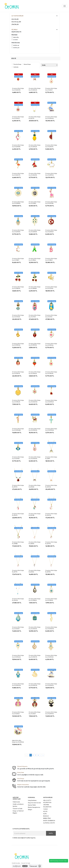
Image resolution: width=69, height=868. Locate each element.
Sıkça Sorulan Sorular (34, 803)
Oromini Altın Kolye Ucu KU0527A (35, 656)
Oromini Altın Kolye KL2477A (18, 571)
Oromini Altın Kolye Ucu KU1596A (18, 344)
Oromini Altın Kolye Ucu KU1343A (51, 373)
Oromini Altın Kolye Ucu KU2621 (51, 89)
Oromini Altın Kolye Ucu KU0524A (35, 458)
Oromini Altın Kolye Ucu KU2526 (18, 713)
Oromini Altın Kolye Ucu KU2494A (51, 713)
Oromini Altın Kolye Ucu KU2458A (18, 146)
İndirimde (16, 67)
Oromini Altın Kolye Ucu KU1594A (51, 344)
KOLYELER (15, 19)
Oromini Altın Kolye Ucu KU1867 (18, 259)
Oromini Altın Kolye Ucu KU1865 (51, 259)
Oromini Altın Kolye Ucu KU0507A (35, 685)
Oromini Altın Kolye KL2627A (35, 118)
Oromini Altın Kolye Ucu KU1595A (35, 344)
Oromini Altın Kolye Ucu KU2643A (18, 89)
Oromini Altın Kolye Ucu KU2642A (35, 89)
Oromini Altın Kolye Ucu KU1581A (51, 600)
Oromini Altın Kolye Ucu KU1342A (18, 401)
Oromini (15, 40)
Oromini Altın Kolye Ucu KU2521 (35, 713)
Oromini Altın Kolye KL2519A (18, 486)
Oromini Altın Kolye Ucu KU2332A (51, 231)
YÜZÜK (45, 809)
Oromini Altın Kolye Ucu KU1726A (18, 316)
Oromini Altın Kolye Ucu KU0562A (18, 656)
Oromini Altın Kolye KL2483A (35, 543)
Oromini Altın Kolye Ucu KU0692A (35, 401)
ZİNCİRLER (15, 24)
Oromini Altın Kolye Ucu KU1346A (35, 373)
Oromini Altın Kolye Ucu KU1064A (35, 628)
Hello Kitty (16, 37)
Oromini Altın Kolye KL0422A (18, 600)
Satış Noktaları (32, 800)
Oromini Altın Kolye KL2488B (18, 543)
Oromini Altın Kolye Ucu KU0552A (51, 401)
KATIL (51, 833)
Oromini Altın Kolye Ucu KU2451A (51, 146)
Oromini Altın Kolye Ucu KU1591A (18, 373)
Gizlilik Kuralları (16, 863)
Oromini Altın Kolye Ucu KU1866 (35, 259)
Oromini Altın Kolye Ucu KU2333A (35, 231)
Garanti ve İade (17, 809)
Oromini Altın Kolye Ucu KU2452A (35, 146)
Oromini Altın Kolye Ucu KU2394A (51, 174)
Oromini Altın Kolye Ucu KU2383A (18, 203)
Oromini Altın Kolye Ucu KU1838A (35, 288)
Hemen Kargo (27, 64)
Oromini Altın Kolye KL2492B (35, 514)
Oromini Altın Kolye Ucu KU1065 (18, 628)
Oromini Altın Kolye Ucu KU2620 (18, 118)
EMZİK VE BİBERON (49, 821)
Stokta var (16, 45)
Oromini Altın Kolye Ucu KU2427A (18, 174)
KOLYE (45, 811)
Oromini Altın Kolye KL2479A (51, 543)
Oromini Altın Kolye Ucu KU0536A (51, 429)
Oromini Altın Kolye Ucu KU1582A (35, 600)
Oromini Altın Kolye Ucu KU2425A (35, 174)
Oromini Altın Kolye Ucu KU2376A (18, 231)
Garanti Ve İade (26, 863)
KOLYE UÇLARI (16, 22)
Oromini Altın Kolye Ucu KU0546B (18, 429)
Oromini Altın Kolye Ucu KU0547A (51, 685)
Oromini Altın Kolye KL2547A (18, 514)
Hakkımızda (16, 802)
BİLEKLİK (46, 816)
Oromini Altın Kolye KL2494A (51, 486)
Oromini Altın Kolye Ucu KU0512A (51, 656)
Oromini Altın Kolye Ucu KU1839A (18, 288)
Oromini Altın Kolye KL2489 (51, 458)
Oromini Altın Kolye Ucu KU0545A (35, 429)
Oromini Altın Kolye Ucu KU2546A (51, 118)
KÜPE (45, 814)
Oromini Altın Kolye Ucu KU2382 (35, 203)
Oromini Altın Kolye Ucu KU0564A (51, 628)
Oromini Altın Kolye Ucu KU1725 (35, 316)
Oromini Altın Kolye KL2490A (51, 514)
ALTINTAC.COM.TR (49, 823)
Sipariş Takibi (32, 805)
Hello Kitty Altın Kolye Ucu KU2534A (18, 741)
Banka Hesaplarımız (34, 807)
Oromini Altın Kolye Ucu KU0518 (18, 458)
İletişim (30, 810)
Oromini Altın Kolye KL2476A (35, 571)
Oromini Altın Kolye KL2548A (35, 486)
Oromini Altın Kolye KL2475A (51, 571)
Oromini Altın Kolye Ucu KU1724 (51, 316)
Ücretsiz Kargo (17, 64)
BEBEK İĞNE (47, 818)
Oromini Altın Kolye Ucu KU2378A (51, 203)
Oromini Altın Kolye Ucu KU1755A (51, 288)
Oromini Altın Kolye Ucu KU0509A (18, 685)
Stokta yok (16, 48)
